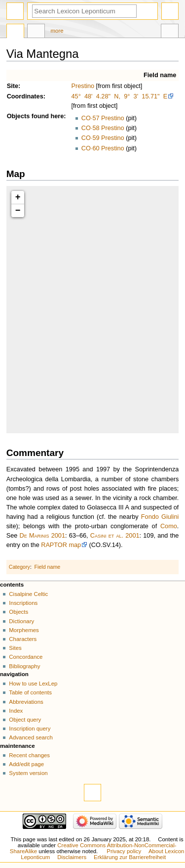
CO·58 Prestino (103, 128)
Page (15, 32)
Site (13, 86)
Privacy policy (124, 851)
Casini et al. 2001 (115, 536)
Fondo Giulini (160, 517)
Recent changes (29, 755)
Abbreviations (26, 702)
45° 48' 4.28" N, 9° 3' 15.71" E (120, 96)
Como (169, 526)
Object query (25, 720)
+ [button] (18, 197)
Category (19, 567)
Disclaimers (72, 857)
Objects (18, 116)
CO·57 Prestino (103, 118)
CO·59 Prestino (103, 138)
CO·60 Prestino (103, 148)
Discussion (36, 32)
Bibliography (24, 666)
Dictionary (21, 621)
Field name (160, 75)
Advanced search (31, 737)
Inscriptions (23, 603)
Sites (15, 648)
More (57, 31)
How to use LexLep (33, 684)
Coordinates (25, 96)
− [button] (18, 211)
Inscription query (30, 729)
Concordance (26, 657)
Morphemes (24, 630)
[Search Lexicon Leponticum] (84, 11)
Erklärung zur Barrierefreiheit (130, 857)
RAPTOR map (61, 545)
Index (16, 711)
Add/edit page (26, 764)
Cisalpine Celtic (28, 594)
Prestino (83, 86)
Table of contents (30, 692)
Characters (23, 639)
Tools (170, 32)
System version (28, 773)
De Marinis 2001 (42, 536)
